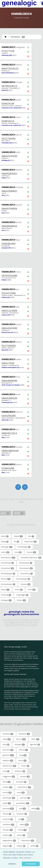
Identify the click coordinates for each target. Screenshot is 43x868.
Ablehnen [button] (12, 864)
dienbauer (24, 734)
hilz (16, 542)
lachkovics (20, 771)
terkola (21, 835)
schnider (8, 830)
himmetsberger (23, 579)
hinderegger (22, 595)
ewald (7, 739)
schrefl (22, 830)
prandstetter (23, 803)
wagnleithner (9, 841)
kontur (25, 766)
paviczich (25, 798)
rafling (35, 809)
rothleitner (8, 825)
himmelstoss (27, 574)
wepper (21, 846)
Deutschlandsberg (8, 73)
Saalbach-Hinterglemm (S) (10, 367)
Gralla (4, 178)
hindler (21, 600)
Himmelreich (15, 37)
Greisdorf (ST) (6, 248)
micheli (7, 793)
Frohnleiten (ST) (7, 143)
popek (7, 803)
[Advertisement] (21, 260)
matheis (7, 787)
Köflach (4, 280)
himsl (32, 590)
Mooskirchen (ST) (8, 332)
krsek (6, 771)
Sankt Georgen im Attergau (11, 385)
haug (23, 755)
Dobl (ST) (5, 90)
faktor (35, 739)
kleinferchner (9, 766)
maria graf (21, 782)
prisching (8, 809)
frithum (23, 750)
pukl (23, 809)
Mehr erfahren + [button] (26, 858)
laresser (25, 777)
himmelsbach (26, 568)
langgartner (9, 777)
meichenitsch (24, 787)
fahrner (21, 739)
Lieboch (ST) (6, 315)
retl (21, 819)
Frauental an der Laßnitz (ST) (11, 108)
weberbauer (28, 841)
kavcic (22, 761)
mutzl (21, 793)
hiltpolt (18, 536)
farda (6, 744)
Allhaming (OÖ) (7, 55)
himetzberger (24, 547)
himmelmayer (26, 563)
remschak (8, 819)
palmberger (9, 798)
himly (18, 552)
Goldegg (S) (6, 160)
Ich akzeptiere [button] (31, 864)
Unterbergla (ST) (7, 403)
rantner (7, 814)
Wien (3, 438)
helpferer (8, 761)
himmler (26, 584)
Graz (3, 195)
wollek (34, 846)
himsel (19, 590)
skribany (7, 835)
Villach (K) (5, 420)
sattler (24, 825)
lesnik (7, 782)
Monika (19, 513)
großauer (8, 755)
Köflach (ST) (6, 297)
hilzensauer (31, 542)
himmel (31, 552)
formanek (8, 750)
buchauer (8, 734)
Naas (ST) (5, 350)
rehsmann (22, 814)
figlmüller (35, 744)
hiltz (31, 536)
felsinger (20, 744)
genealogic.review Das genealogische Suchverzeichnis (21, 613)
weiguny (7, 846)
